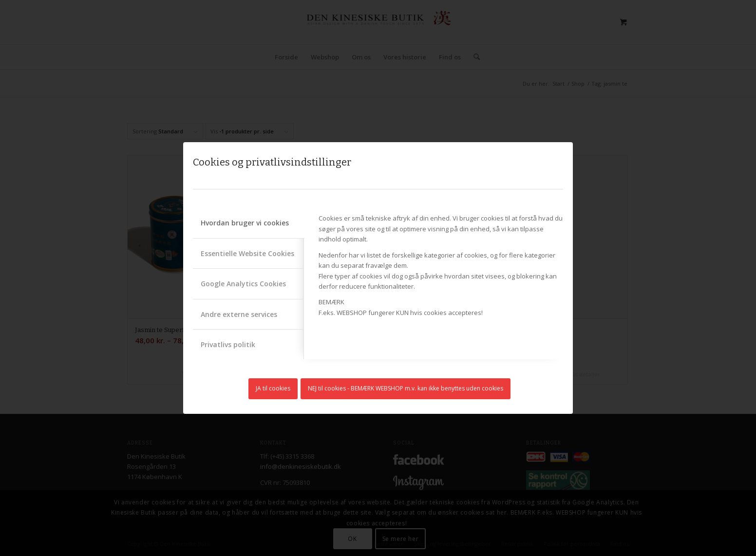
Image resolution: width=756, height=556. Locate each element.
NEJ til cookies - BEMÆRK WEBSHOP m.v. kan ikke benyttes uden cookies (406, 388)
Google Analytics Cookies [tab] (243, 284)
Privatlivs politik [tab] (228, 344)
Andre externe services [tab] (239, 314)
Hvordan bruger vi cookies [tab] (245, 223)
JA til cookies (273, 388)
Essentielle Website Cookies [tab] (247, 253)
